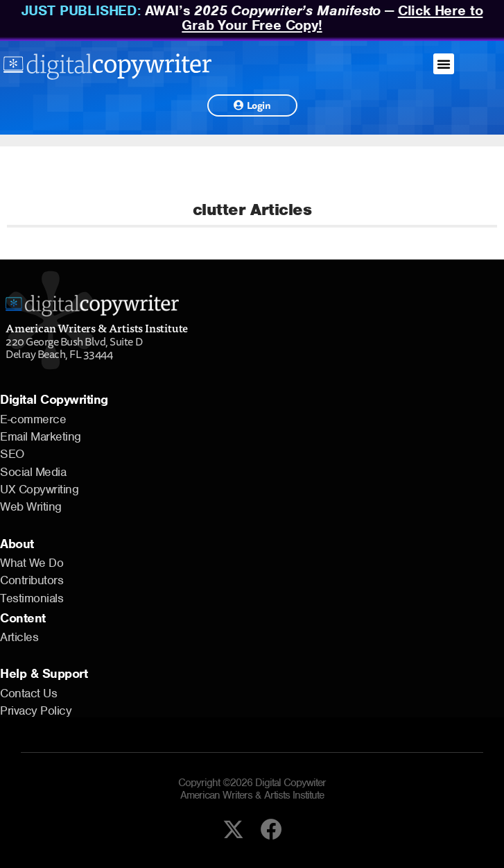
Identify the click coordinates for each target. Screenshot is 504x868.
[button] (444, 64)
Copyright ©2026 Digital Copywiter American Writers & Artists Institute (252, 789)
